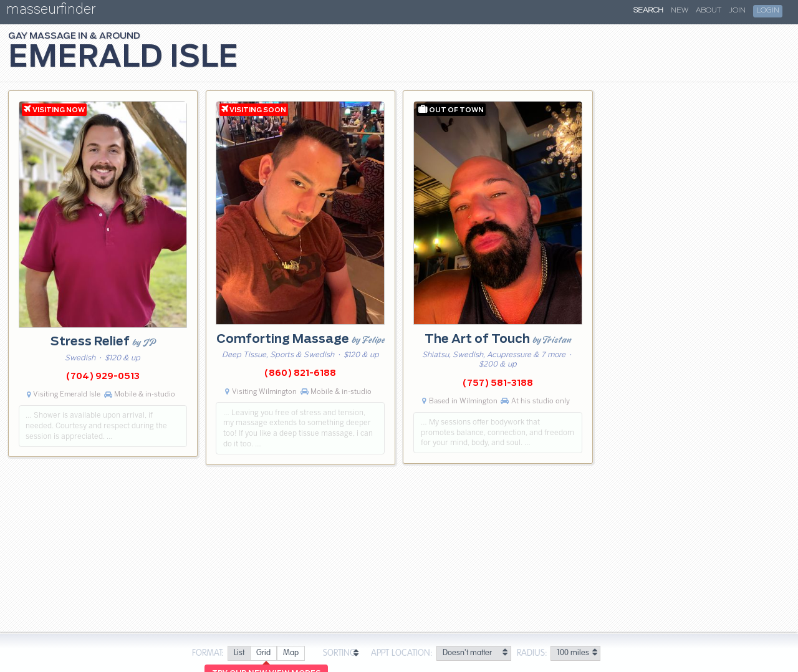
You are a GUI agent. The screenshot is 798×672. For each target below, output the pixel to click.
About (709, 11)
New (680, 11)
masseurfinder (51, 12)
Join (737, 11)
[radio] (239, 654)
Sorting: (341, 653)
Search (648, 11)
